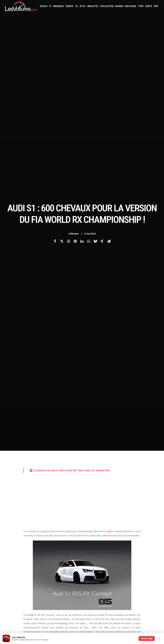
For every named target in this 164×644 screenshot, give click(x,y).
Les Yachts (52, 514)
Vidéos (70, 6)
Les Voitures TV (54, 503)
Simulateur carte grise (96, 532)
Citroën (106, 506)
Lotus (114, 515)
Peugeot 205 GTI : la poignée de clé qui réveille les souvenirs (118, 622)
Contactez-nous (13, 519)
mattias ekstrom (63, 413)
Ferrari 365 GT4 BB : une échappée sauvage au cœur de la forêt (119, 597)
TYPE (141, 6)
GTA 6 (49, 528)
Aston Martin (119, 502)
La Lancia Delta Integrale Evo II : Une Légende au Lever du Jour (119, 610)
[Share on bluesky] (95, 56)
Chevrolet (95, 506)
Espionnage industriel (57, 550)
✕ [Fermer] (159, 638)
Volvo (131, 524)
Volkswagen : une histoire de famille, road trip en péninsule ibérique (36, 620)
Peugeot (37, 356)
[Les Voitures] (21, 6)
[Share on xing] (102, 56)
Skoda (88, 524)
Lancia (88, 515)
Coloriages (133, 532)
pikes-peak (81, 413)
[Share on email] (109, 56)
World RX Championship (37, 418)
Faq (7, 514)
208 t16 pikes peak (33, 403)
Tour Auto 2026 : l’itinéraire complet (104, 601)
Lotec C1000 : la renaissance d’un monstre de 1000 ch (114, 593)
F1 (50, 6)
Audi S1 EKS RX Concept (77, 403)
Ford (155, 506)
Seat (154, 519)
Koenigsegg (133, 511)
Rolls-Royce (145, 519)
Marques (59, 6)
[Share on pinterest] (75, 56)
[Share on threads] (68, 56)
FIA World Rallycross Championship (84, 408)
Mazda (131, 515)
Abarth (89, 502)
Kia (125, 511)
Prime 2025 (96, 537)
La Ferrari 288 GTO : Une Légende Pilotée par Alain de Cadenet (119, 606)
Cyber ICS (51, 556)
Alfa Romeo (99, 502)
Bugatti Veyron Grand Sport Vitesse (43, 408)
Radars (119, 6)
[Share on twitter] (62, 56)
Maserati (123, 515)
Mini (87, 519)
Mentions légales (13, 525)
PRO (156, 6)
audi (59, 403)
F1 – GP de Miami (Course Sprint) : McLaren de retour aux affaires (35, 616)
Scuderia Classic (54, 519)
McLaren (139, 515)
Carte (8, 503)
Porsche (125, 519)
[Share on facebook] (55, 56)
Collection (107, 6)
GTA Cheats (52, 533)
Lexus (107, 515)
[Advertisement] (82, 131)
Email (88, 471)
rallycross (96, 413)
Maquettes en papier (117, 532)
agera (50, 403)
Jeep (120, 511)
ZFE (141, 532)
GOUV (88, 537)
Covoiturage (150, 532)
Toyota (110, 524)
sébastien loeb (114, 413)
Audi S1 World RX (101, 403)
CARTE (149, 6)
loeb (48, 413)
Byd (87, 506)
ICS (48, 567)
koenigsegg (112, 408)
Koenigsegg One (33, 413)
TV (76, 6)
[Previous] (36, 454)
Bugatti (151, 502)
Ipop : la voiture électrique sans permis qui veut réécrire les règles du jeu (38, 625)
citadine (28, 266)
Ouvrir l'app (147, 638)
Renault (134, 519)
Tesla (102, 524)
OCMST (50, 561)
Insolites (93, 6)
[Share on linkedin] (82, 56)
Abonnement (11, 508)
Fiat (150, 506)
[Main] (82, 454)
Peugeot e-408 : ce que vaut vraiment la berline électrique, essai (34, 599)
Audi (109, 161)
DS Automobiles (131, 506)
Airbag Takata (109, 537)
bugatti (118, 403)
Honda (88, 511)
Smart (95, 524)
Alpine (108, 502)
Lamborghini (146, 511)
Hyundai (97, 511)
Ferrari (143, 506)
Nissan (94, 519)
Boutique (131, 6)
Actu (82, 6)
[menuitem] (44, 6)
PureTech (121, 537)
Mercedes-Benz (152, 515)
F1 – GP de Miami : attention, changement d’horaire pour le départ (35, 612)
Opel (101, 519)
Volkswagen (121, 524)
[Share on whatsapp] (89, 56)
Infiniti (105, 511)
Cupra (113, 506)
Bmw (144, 502)
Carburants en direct (136, 537)
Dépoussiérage (53, 545)
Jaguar (114, 511)
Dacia (120, 506)
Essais (44, 6)
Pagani (107, 519)
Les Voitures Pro (55, 508)
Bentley (136, 502)
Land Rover (98, 515)
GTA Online (52, 539)
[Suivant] (128, 454)
